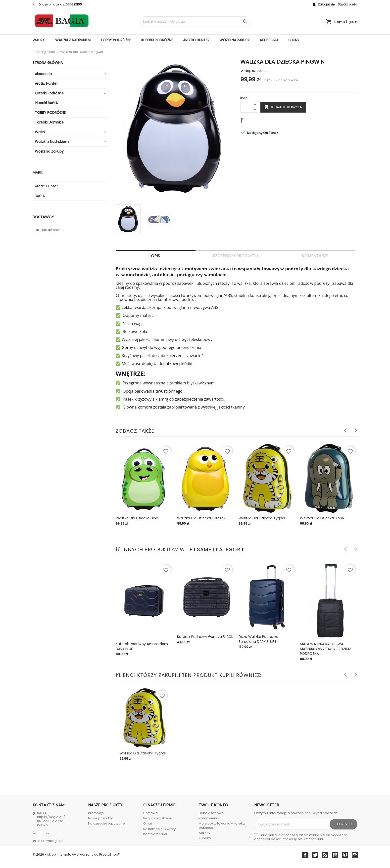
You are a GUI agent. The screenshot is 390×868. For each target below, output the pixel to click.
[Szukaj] (195, 22)
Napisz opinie (253, 71)
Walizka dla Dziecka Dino (137, 518)
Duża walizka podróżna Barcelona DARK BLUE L (258, 639)
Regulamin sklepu (158, 818)
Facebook (305, 855)
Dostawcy (43, 217)
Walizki (39, 40)
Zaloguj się (326, 4)
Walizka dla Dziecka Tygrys (262, 518)
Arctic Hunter (196, 40)
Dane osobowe (211, 813)
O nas (293, 40)
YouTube (335, 855)
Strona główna (48, 63)
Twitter (315, 855)
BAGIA (40, 196)
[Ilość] (246, 107)
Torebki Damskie (49, 122)
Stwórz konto (347, 4)
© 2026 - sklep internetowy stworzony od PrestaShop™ (77, 854)
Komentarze (315, 256)
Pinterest (345, 855)
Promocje (96, 813)
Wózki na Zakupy (235, 40)
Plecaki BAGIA (46, 103)
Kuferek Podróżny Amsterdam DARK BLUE (142, 646)
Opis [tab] (155, 256)
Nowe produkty (100, 818)
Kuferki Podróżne (157, 40)
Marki (38, 172)
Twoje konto (213, 805)
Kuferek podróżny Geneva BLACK (205, 637)
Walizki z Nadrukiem (73, 40)
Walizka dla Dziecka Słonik (322, 518)
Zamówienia (209, 818)
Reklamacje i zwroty (159, 829)
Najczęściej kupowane (106, 823)
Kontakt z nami (155, 834)
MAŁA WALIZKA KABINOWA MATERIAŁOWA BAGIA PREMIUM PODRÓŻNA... (326, 649)
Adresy (204, 833)
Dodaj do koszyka (283, 107)
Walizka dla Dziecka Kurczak (201, 518)
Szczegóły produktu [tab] (235, 256)
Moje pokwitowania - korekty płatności (222, 825)
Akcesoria (269, 40)
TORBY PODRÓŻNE (116, 40)
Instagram (355, 855)
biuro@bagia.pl (51, 841)
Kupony (205, 838)
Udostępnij (243, 121)
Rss (325, 855)
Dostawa (150, 813)
